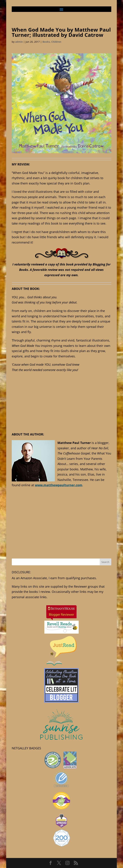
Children (56, 42)
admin (19, 42)
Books (46, 42)
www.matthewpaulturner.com (59, 485)
